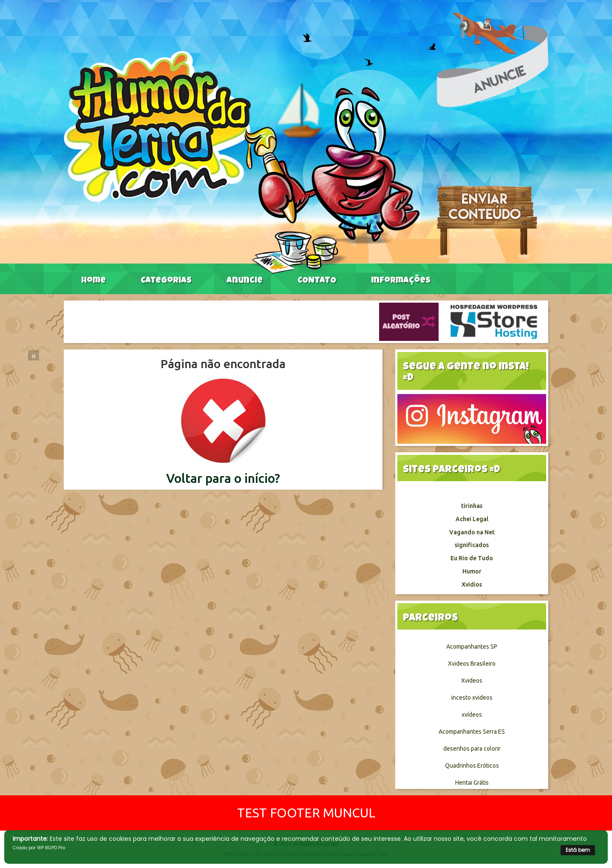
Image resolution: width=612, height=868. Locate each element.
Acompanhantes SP (472, 647)
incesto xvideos (472, 698)
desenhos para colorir (472, 749)
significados (472, 545)
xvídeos (472, 715)
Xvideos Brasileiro (472, 664)
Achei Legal (472, 519)
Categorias (166, 281)
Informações (401, 281)
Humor (472, 571)
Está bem (578, 850)
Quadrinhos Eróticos (472, 766)
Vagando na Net (472, 532)
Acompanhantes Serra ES (472, 732)
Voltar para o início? (223, 478)
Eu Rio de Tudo (472, 558)
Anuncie (245, 281)
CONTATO (317, 281)
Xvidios (472, 584)
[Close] (34, 355)
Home (93, 281)
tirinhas (472, 506)
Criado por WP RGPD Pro (39, 848)
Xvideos (472, 681)
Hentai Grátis (472, 783)
